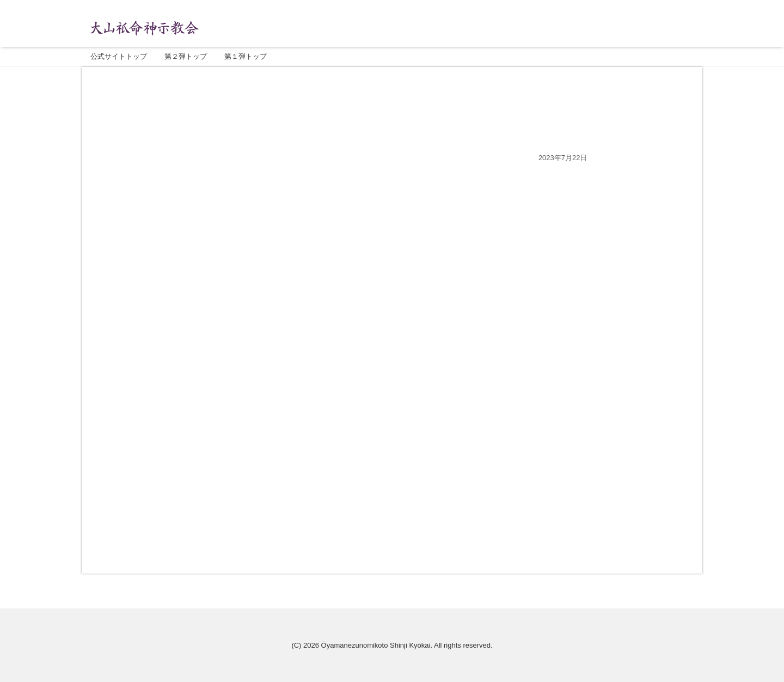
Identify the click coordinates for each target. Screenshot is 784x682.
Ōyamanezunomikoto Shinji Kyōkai (376, 645)
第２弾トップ (186, 56)
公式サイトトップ (119, 56)
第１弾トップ (246, 56)
